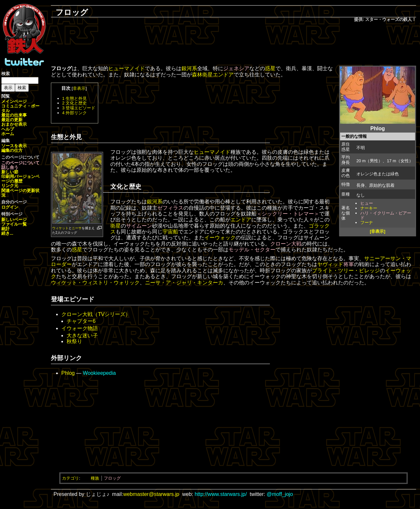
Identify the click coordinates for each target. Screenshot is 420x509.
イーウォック (220, 238)
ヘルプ (8, 129)
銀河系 (189, 68)
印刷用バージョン (18, 176)
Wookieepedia (99, 373)
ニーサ (77, 228)
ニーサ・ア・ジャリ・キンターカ (184, 283)
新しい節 (10, 172)
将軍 (349, 264)
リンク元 (10, 186)
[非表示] (378, 231)
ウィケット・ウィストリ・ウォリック (95, 283)
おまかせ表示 (14, 124)
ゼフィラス (170, 208)
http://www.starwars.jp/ (221, 494)
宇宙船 (170, 232)
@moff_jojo (280, 494)
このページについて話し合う (20, 165)
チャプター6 (81, 321)
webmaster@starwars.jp (151, 494)
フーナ (367, 223)
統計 (6, 229)
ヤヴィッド (330, 264)
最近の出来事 (14, 115)
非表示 (79, 88)
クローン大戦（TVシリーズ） (96, 314)
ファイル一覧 (14, 224)
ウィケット (60, 228)
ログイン (10, 207)
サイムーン (139, 226)
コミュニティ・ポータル (20, 108)
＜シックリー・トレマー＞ (288, 214)
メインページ (14, 101)
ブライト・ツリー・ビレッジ (346, 270)
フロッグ (112, 478)
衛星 (116, 226)
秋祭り (74, 341)
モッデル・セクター (252, 250)
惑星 (270, 68)
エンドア (223, 75)
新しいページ (14, 220)
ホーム (8, 134)
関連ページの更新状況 (20, 193)
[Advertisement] (234, 44)
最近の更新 (12, 120)
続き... (7, 233)
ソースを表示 (14, 146)
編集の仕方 (12, 150)
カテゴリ (70, 478)
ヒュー (367, 203)
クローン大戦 (286, 244)
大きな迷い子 (82, 335)
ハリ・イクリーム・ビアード (386, 215)
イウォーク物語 (80, 328)
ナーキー (369, 208)
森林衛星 (202, 75)
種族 (95, 478)
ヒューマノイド (127, 68)
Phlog (68, 373)
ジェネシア (236, 68)
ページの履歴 (20, 179)
